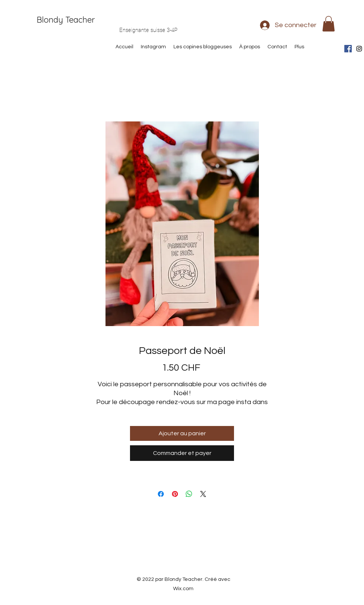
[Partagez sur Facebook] (161, 494)
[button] (329, 24)
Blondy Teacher (66, 20)
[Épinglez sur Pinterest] (175, 494)
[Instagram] (359, 49)
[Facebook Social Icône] (348, 49)
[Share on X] (203, 494)
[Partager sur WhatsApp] (189, 494)
